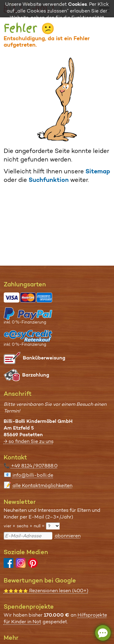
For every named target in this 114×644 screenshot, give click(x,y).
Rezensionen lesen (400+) (46, 591)
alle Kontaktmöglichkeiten (42, 485)
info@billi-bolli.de (33, 475)
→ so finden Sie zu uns (29, 441)
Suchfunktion (49, 180)
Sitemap (98, 171)
